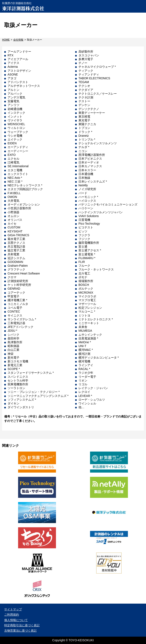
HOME (6, 40)
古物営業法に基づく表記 (20, 631)
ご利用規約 (12, 615)
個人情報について (16, 620)
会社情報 (18, 40)
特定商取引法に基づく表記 (22, 625)
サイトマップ (13, 609)
